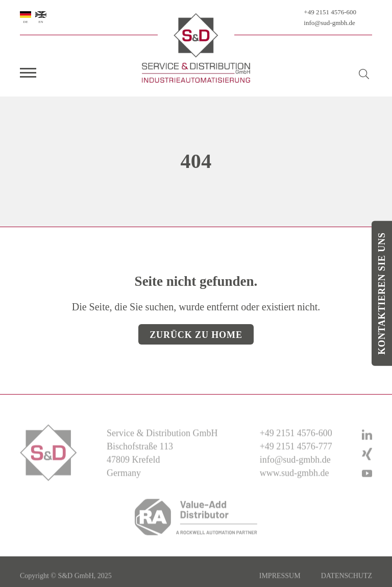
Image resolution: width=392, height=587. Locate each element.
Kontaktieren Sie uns (382, 293)
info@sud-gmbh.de (329, 23)
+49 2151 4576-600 (330, 12)
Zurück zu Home (196, 335)
